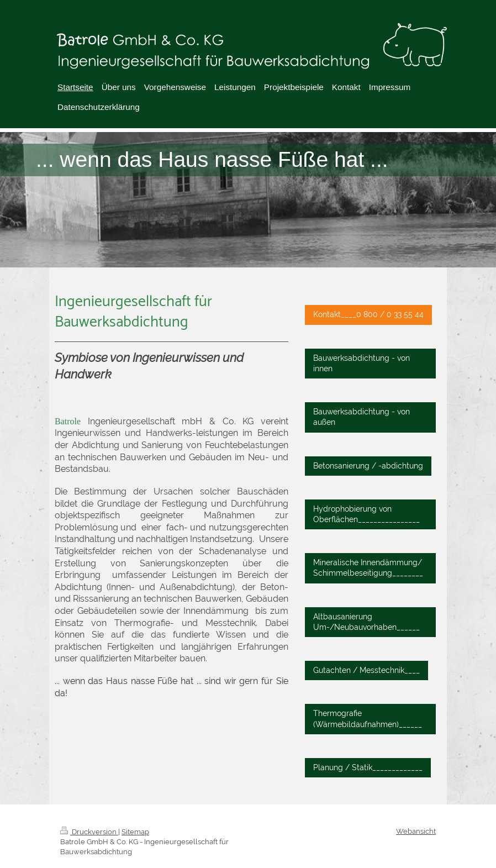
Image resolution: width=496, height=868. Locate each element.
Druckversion (89, 832)
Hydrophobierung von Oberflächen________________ (366, 514)
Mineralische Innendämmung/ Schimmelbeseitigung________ (368, 568)
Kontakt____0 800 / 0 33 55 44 (368, 314)
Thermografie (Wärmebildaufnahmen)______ (368, 719)
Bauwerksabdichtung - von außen (362, 417)
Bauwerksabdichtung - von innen (362, 363)
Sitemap (135, 832)
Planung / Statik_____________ (368, 767)
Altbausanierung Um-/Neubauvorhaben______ (366, 622)
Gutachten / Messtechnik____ (366, 670)
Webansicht (416, 831)
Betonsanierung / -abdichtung (368, 466)
